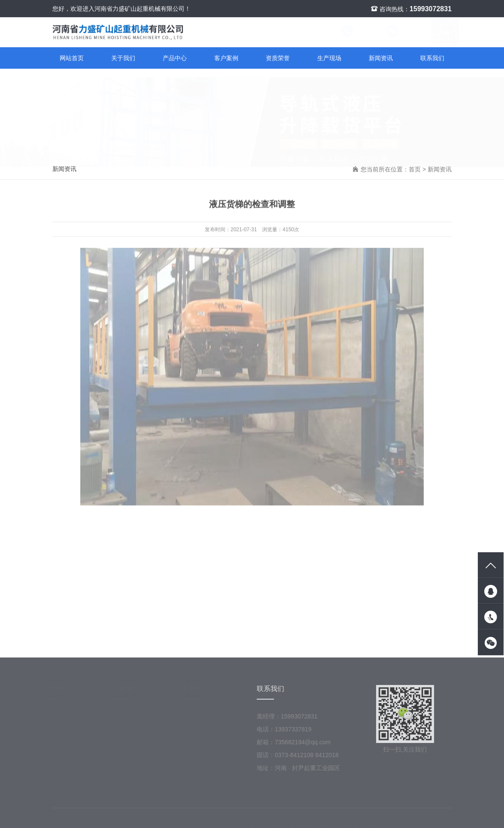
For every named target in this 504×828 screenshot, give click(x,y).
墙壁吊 (57, 770)
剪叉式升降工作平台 (75, 718)
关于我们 (123, 58)
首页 (415, 170)
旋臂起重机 (63, 757)
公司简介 (197, 718)
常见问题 (129, 731)
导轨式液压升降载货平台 (75, 738)
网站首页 (72, 58)
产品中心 (175, 58)
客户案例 (226, 58)
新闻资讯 (381, 58)
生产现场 (329, 58)
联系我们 (353, 34)
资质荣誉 (278, 58)
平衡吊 (57, 783)
